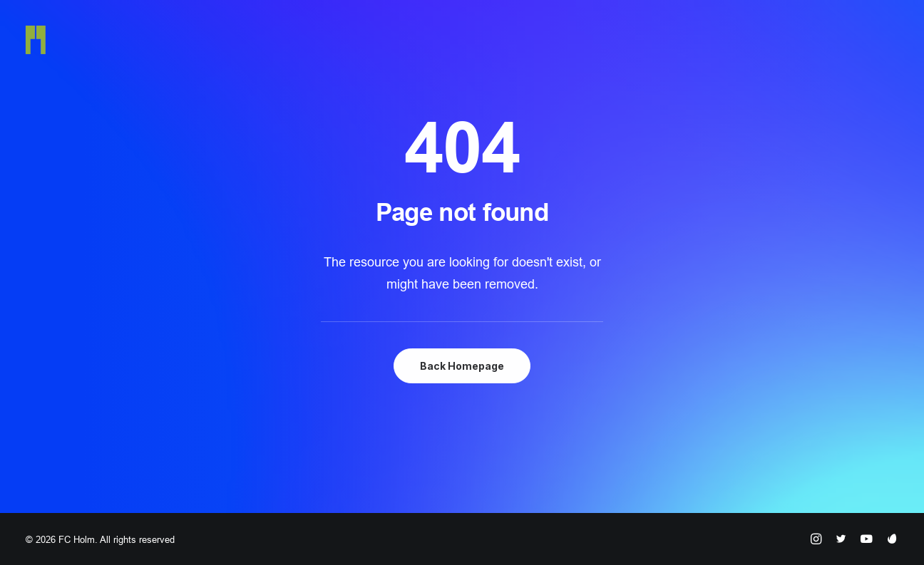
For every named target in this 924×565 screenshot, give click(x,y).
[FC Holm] (36, 40)
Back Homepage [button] (462, 366)
